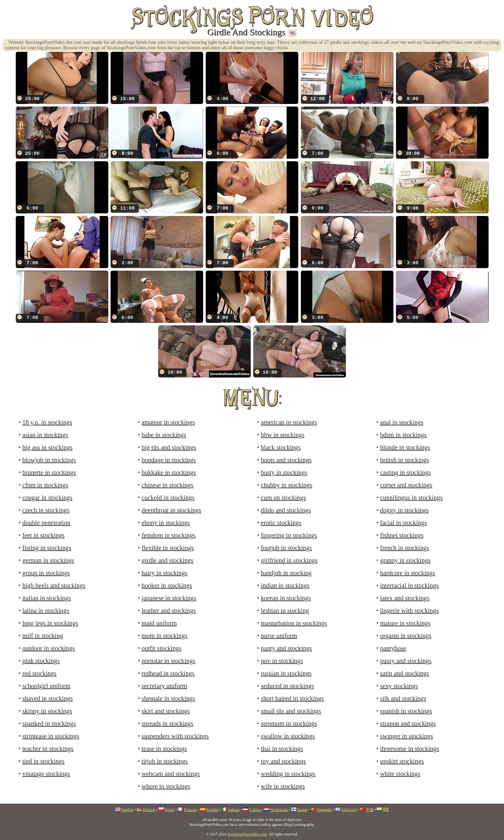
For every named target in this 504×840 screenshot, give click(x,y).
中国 (370, 810)
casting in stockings (406, 472)
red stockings (40, 673)
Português (324, 810)
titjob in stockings (165, 761)
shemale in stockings (169, 698)
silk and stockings (403, 698)
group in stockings (46, 573)
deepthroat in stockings (172, 510)
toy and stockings (283, 761)
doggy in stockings (405, 510)
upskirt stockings (402, 761)
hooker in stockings (167, 585)
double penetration (46, 523)
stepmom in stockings (289, 723)
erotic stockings (281, 523)
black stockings (281, 447)
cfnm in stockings (45, 485)
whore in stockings (166, 786)
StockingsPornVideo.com (247, 834)
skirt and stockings (166, 711)
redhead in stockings (168, 673)
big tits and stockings (169, 447)
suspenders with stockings (175, 736)
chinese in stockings (168, 485)
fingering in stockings (289, 535)
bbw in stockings (283, 435)
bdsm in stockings (403, 435)
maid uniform (159, 623)
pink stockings (41, 661)
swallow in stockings (288, 736)
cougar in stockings (48, 498)
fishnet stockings (402, 535)
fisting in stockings (47, 548)
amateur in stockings (168, 422)
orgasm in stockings (406, 636)
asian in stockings (45, 435)
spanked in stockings (49, 723)
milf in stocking (43, 636)
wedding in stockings (288, 774)
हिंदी (386, 810)
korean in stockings (286, 598)
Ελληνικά (349, 810)
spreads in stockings (168, 723)
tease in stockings (164, 749)
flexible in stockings (168, 548)
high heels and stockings (54, 585)
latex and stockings (405, 598)
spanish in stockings (406, 711)
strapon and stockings (408, 723)
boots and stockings (286, 460)
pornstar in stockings (169, 661)
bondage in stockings (169, 460)
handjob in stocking (286, 573)
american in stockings (289, 422)
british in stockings (405, 460)
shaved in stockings (48, 698)
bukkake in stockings (169, 472)
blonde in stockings (405, 447)
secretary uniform (165, 686)
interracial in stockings (410, 585)
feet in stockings (44, 535)
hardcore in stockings (408, 573)
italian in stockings (47, 598)
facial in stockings (404, 523)
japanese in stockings (169, 598)
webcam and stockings (171, 774)
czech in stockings (46, 510)
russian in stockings (286, 673)
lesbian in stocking (285, 611)
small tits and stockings (291, 711)
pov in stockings (282, 661)
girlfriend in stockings (289, 560)
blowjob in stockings (49, 460)
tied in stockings (44, 761)
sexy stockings (399, 686)
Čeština (255, 810)
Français (190, 810)
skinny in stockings (47, 711)
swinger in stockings (407, 736)
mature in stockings (405, 623)
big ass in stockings (48, 447)
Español (213, 810)
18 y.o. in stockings (47, 422)
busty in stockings (284, 472)
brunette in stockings (49, 472)
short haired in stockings (292, 698)
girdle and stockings (168, 560)
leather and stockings (169, 611)
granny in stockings (405, 560)
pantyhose (393, 648)
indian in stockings (285, 585)
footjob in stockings (287, 548)
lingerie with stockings (410, 611)
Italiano (234, 810)
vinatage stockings (46, 774)
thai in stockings (282, 749)
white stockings (400, 774)
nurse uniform (279, 636)
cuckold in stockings (168, 498)
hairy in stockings (165, 573)
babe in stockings (164, 435)
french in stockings (405, 548)
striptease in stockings (51, 736)
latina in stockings (46, 611)
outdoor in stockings (49, 648)
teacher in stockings (48, 749)
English (127, 810)
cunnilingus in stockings (411, 498)
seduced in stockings (288, 686)
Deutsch (149, 810)
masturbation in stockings (294, 623)
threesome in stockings (410, 749)
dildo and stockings (286, 510)
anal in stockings (402, 422)
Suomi (302, 810)
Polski (170, 810)
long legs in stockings (50, 623)
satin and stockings (405, 673)
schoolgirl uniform (46, 686)
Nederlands (279, 810)
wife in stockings (283, 786)
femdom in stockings (169, 535)
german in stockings (48, 560)
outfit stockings (162, 648)
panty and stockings (287, 648)
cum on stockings (283, 498)
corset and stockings (406, 485)
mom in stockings (165, 636)
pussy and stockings (406, 661)
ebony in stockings (166, 523)
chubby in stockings (287, 485)
